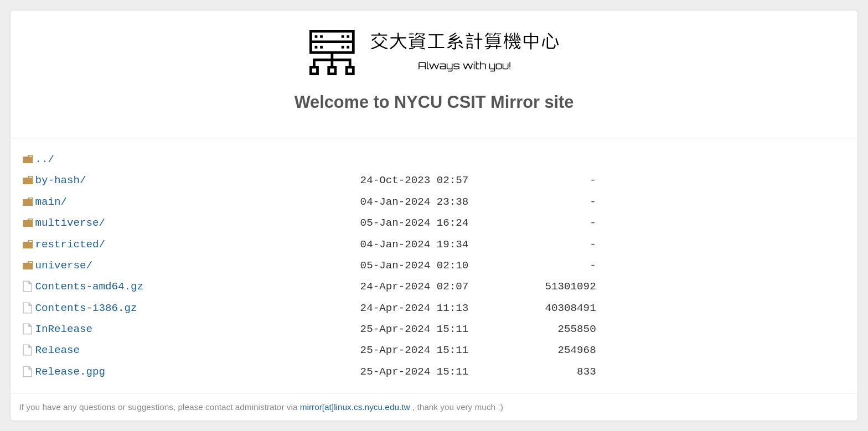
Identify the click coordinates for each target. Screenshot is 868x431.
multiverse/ (70, 223)
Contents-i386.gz (86, 308)
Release (57, 350)
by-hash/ (60, 180)
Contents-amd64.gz (89, 286)
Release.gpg (70, 372)
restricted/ (70, 244)
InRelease (64, 329)
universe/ (64, 265)
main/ (51, 202)
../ (45, 159)
